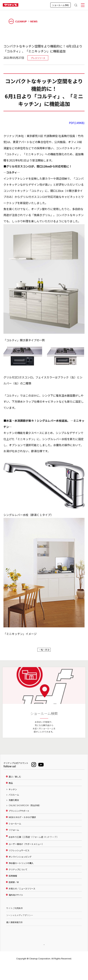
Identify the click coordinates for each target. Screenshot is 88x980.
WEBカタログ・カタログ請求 (22, 821)
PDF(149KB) (77, 123)
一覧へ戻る (44, 652)
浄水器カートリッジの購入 (21, 867)
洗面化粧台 (14, 804)
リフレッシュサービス (19, 854)
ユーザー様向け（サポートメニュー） (26, 848)
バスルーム (14, 798)
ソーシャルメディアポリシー (20, 919)
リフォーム (14, 834)
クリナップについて (18, 873)
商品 (11, 787)
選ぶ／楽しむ (15, 780)
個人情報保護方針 (15, 926)
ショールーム (15, 827)
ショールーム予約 (61, 5)
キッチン (13, 793)
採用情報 (13, 880)
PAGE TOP (44, 949)
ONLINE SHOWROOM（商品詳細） (25, 809)
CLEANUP (18, 21)
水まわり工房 (33, 841)
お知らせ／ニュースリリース (22, 892)
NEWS (34, 21)
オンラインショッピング (20, 861)
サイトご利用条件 (15, 912)
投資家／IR (14, 886)
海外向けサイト (16, 899)
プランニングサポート (19, 815)
